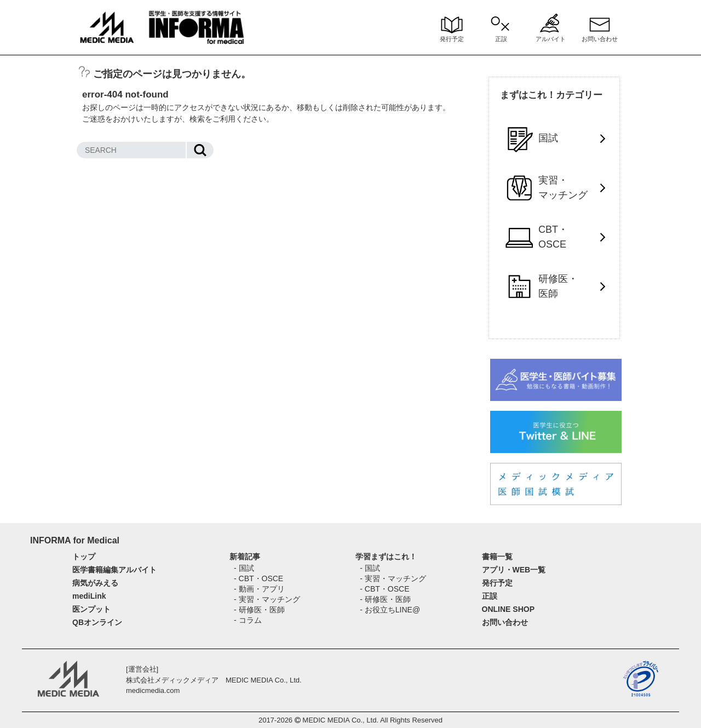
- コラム (248, 620)
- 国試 (244, 568)
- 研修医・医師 (259, 610)
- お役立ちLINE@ (390, 610)
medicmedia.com (153, 690)
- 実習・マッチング (267, 599)
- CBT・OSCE (258, 578)
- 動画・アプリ (259, 589)
